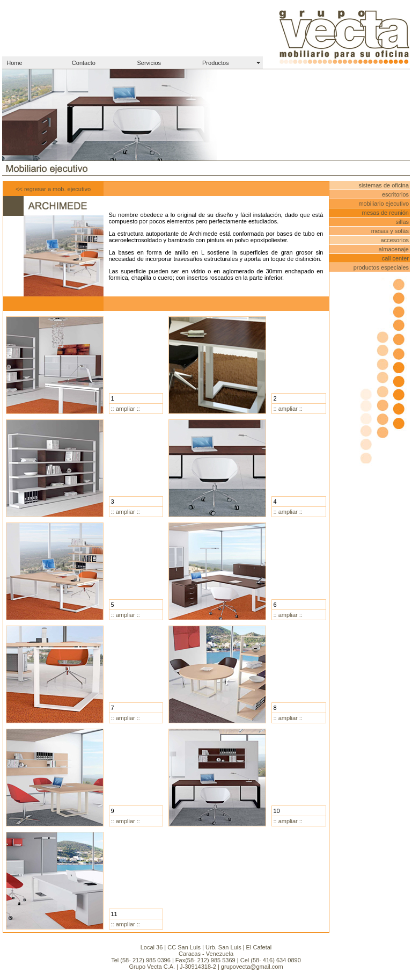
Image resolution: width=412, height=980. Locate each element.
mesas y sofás (390, 231)
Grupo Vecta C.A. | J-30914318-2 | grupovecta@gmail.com (206, 967)
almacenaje (394, 249)
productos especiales (381, 267)
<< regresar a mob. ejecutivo (53, 189)
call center (395, 258)
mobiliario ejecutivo (384, 204)
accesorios (395, 240)
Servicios (149, 63)
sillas (402, 222)
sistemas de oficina (384, 185)
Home (14, 63)
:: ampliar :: (126, 409)
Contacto (84, 63)
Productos (216, 63)
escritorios (395, 194)
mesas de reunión (385, 213)
